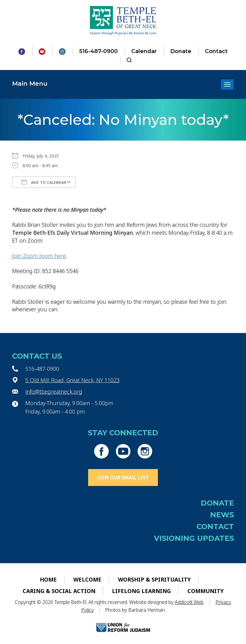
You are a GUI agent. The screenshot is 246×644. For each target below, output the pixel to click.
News (222, 515)
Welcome (87, 579)
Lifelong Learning (141, 591)
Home (48, 579)
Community (206, 591)
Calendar (144, 51)
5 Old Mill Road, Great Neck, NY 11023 (72, 380)
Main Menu (30, 84)
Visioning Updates (194, 538)
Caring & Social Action (59, 591)
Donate (181, 51)
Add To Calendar (44, 182)
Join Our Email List (123, 477)
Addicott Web (189, 602)
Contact (216, 51)
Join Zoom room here (39, 256)
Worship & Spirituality (154, 579)
